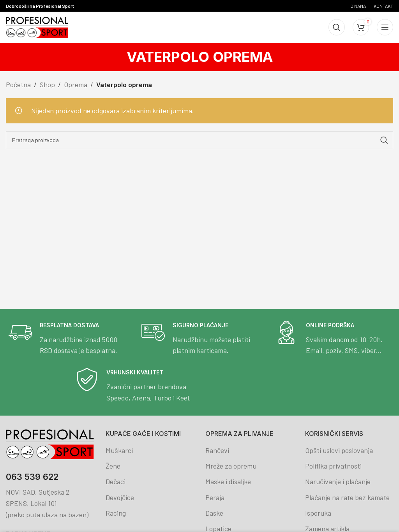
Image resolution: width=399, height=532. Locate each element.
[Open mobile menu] (385, 27)
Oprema (76, 84)
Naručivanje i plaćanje (338, 481)
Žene (113, 466)
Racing (116, 513)
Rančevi (217, 450)
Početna (18, 84)
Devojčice (120, 497)
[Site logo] (37, 26)
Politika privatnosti (333, 466)
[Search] (337, 27)
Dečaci (116, 481)
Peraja (215, 497)
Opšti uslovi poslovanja (339, 450)
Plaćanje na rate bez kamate (347, 497)
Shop (47, 84)
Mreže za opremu (231, 466)
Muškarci (119, 450)
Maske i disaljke (228, 481)
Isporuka (318, 513)
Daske (214, 513)
